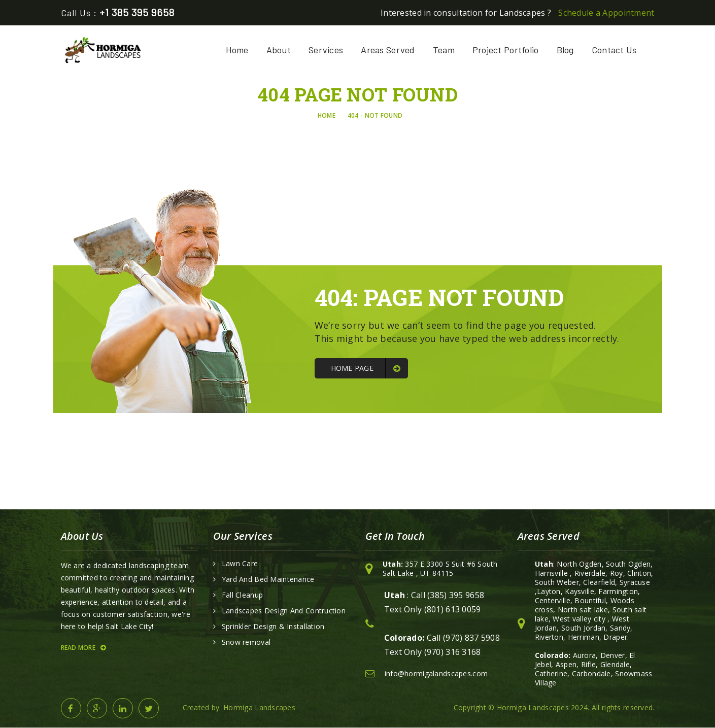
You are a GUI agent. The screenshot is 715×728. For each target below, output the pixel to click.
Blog (565, 50)
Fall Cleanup (242, 595)
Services (326, 50)
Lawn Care (240, 564)
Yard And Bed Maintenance (268, 579)
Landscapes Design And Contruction (284, 611)
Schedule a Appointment (606, 13)
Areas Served (388, 50)
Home (237, 50)
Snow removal (246, 642)
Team (444, 50)
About (279, 50)
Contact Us (614, 50)
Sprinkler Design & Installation (273, 627)
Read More (83, 648)
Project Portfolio (506, 50)
